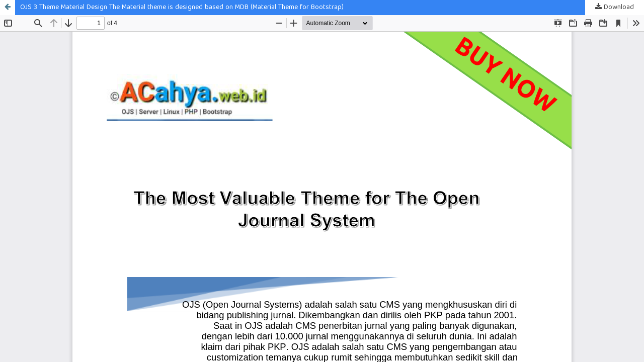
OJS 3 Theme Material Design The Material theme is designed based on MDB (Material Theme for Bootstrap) (182, 8)
